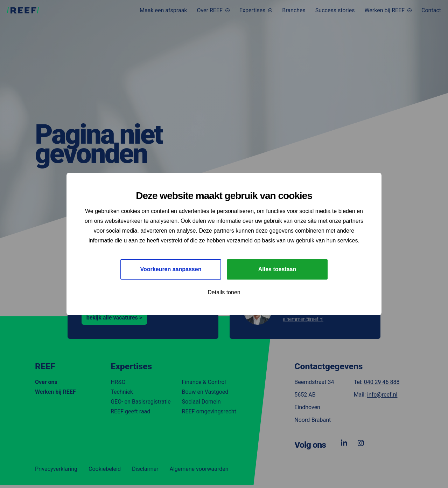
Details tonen (224, 292)
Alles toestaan (277, 269)
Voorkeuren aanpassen (171, 269)
